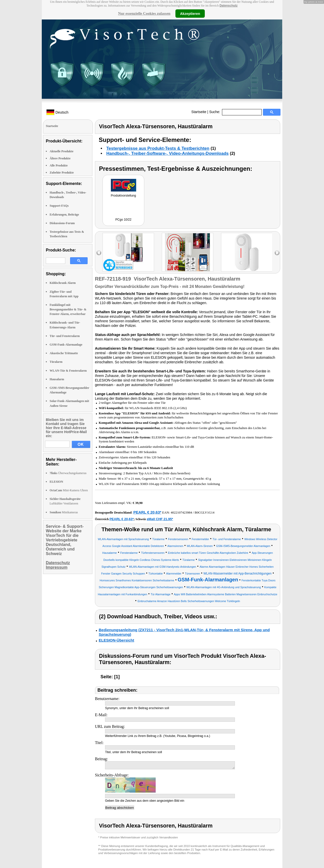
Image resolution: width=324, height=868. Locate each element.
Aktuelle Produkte (62, 151)
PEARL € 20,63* (147, 512)
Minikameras (64, 512)
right (277, 253)
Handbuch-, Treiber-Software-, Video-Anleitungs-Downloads (167, 153)
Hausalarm (57, 379)
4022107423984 (181, 512)
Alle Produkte (59, 165)
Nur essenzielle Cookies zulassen (144, 13)
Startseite (199, 112)
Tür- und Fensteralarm (65, 336)
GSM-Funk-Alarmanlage (66, 345)
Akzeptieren (190, 13)
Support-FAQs (59, 206)
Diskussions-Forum (62, 223)
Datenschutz (228, 6)
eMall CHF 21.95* (160, 519)
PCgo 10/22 (123, 220)
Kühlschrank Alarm (63, 283)
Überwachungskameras (68, 473)
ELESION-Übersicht (116, 640)
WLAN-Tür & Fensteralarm (68, 371)
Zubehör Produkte (62, 173)
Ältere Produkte (60, 158)
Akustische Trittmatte (64, 353)
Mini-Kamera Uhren (69, 490)
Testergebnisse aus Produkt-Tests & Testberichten (158, 148)
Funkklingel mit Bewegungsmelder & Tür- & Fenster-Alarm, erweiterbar (68, 309)
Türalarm (56, 362)
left (99, 253)
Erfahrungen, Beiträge (64, 215)
